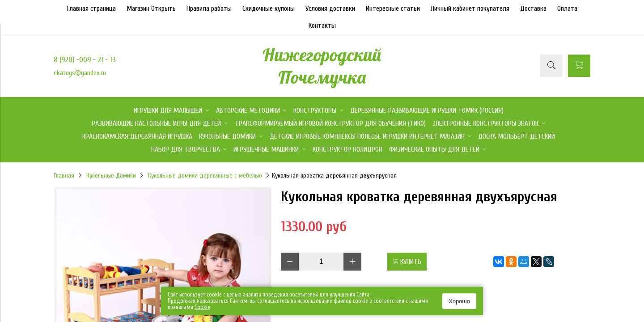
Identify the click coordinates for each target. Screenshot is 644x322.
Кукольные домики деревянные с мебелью (205, 176)
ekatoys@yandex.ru (80, 73)
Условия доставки (330, 8)
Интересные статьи (393, 8)
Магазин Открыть (151, 8)
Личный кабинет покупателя (470, 8)
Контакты (322, 25)
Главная (64, 176)
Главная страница (91, 8)
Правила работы (209, 8)
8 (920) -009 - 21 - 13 (85, 60)
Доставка (533, 8)
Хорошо (459, 301)
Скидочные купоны (269, 8)
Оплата (567, 8)
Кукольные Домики (111, 176)
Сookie (202, 307)
